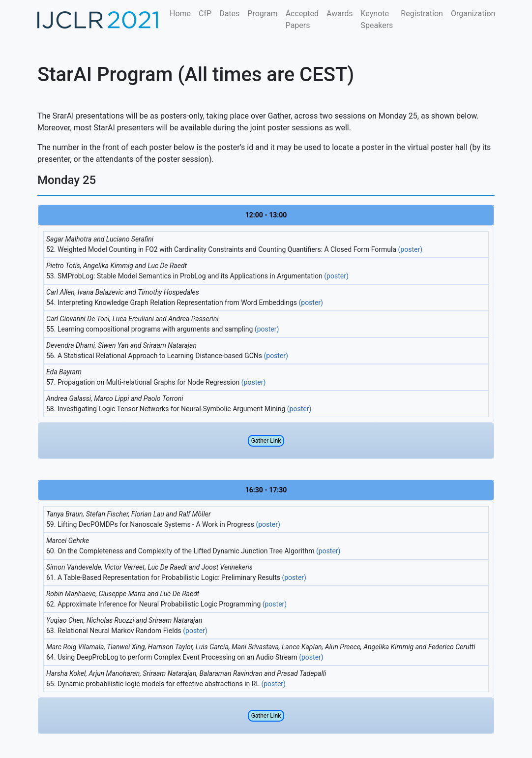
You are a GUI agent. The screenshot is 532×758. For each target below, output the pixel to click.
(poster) (411, 249)
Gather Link (266, 441)
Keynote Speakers (377, 19)
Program (262, 14)
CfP (205, 14)
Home (180, 14)
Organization (473, 14)
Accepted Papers (302, 19)
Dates (229, 14)
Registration (422, 14)
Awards (340, 14)
